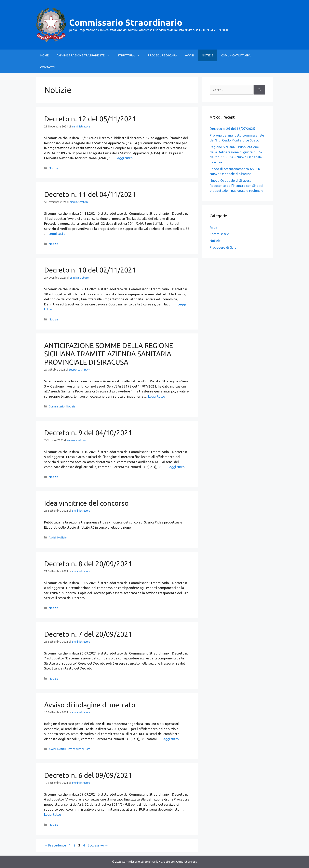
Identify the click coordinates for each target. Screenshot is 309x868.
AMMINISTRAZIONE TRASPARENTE (85, 55)
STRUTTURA (131, 55)
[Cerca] (259, 90)
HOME (44, 55)
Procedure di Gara (79, 749)
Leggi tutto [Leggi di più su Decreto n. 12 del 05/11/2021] (124, 158)
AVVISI (189, 55)
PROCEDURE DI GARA (162, 55)
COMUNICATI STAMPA (236, 55)
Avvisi (52, 537)
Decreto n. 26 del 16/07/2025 (232, 129)
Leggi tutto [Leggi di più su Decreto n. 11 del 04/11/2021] (57, 234)
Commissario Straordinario (126, 22)
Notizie (53, 168)
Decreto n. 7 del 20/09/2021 (88, 634)
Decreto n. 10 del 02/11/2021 (90, 270)
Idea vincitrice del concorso (86, 503)
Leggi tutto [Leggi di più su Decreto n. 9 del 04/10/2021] (176, 467)
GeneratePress (187, 862)
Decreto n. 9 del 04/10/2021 (88, 433)
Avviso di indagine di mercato (90, 705)
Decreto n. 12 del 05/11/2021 (90, 119)
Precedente (55, 845)
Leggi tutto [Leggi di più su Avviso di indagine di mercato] (170, 739)
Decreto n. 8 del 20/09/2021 (88, 564)
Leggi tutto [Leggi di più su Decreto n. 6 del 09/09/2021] (53, 814)
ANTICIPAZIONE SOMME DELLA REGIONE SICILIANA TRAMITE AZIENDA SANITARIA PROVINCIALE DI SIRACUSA (109, 354)
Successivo (98, 845)
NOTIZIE (208, 55)
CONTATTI (47, 67)
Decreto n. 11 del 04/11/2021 (90, 194)
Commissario (57, 406)
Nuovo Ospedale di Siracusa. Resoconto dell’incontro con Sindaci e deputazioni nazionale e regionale (236, 185)
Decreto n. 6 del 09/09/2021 (88, 775)
